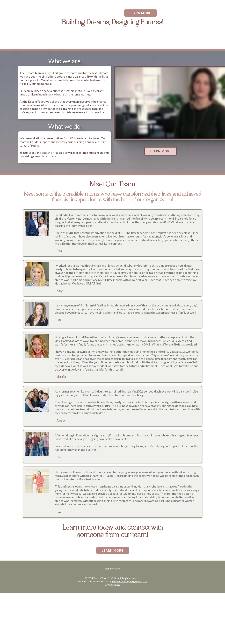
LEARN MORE (140, 13)
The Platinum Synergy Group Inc (130, 582)
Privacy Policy (113, 585)
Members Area (113, 569)
